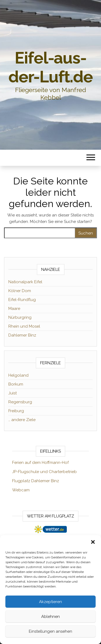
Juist (13, 393)
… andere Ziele (22, 420)
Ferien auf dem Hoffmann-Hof (40, 463)
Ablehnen (50, 617)
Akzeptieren (50, 602)
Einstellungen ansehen (50, 631)
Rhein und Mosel (24, 326)
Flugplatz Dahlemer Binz (36, 481)
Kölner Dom (20, 291)
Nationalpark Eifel (25, 282)
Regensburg (20, 402)
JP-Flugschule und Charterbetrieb (44, 472)
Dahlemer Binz (22, 335)
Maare (14, 309)
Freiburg (16, 411)
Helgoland (18, 375)
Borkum (16, 384)
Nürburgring (20, 317)
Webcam (21, 490)
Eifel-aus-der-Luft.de (50, 67)
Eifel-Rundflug (22, 300)
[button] (93, 542)
